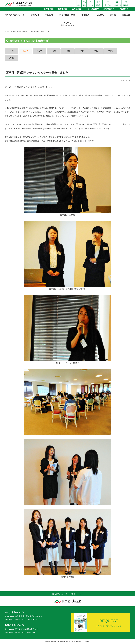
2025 (110, 51)
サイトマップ (77, 594)
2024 (96, 51)
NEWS (13, 32)
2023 (82, 51)
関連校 (87, 641)
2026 (12, 58)
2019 (26, 51)
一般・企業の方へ (93, 9)
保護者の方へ (77, 9)
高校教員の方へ (110, 9)
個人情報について (60, 594)
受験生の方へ (49, 9)
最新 (12, 51)
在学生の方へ (63, 9)
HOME (7, 32)
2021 (54, 51)
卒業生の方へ (125, 9)
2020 (40, 51)
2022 (68, 51)
